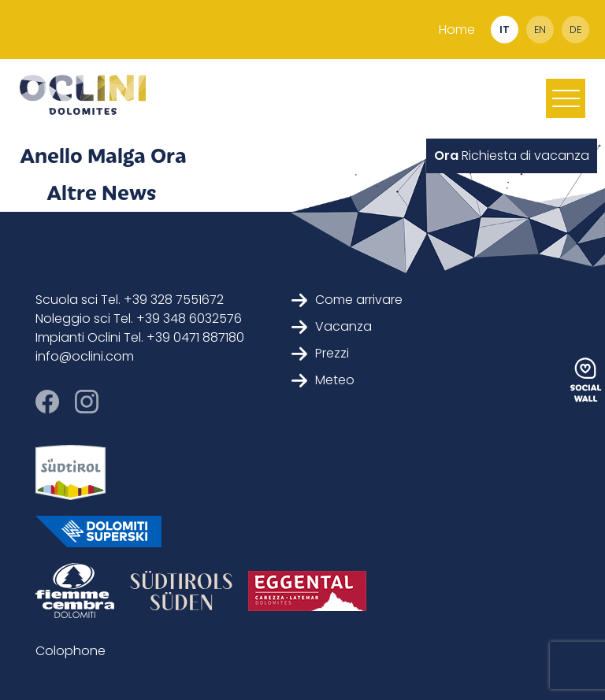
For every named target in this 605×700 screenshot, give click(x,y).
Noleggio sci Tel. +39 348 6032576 (139, 319)
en (540, 30)
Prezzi (320, 353)
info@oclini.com (85, 356)
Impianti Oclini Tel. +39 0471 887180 (140, 337)
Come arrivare (347, 300)
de (575, 30)
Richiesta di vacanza (512, 156)
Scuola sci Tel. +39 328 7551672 (130, 300)
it (505, 30)
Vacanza (332, 326)
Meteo (323, 380)
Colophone (71, 651)
